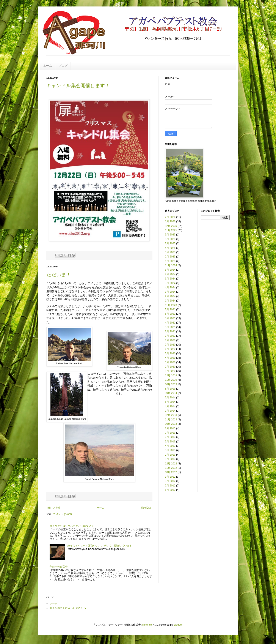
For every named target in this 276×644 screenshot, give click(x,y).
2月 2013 (170, 455)
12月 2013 (171, 415)
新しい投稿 (54, 508)
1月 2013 (170, 459)
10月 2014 (171, 393)
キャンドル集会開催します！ (78, 86)
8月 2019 (170, 389)
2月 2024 (170, 296)
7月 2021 (170, 309)
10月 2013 (171, 424)
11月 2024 (171, 265)
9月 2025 (170, 235)
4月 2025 (170, 248)
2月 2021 (170, 331)
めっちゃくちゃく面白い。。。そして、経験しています (100, 546)
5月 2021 (170, 318)
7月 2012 (170, 486)
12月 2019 (171, 376)
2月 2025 (170, 257)
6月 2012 (170, 490)
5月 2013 (170, 442)
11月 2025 (171, 230)
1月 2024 (170, 301)
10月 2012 (171, 472)
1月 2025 (170, 261)
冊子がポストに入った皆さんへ (68, 608)
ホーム (47, 66)
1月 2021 (170, 336)
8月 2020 (170, 340)
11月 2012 (171, 468)
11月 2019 (171, 380)
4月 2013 (170, 446)
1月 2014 (170, 411)
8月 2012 (170, 481)
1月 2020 (170, 371)
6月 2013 (170, 437)
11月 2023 (171, 305)
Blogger (178, 625)
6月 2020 (170, 349)
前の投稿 (146, 508)
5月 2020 (170, 354)
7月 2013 (170, 433)
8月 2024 (170, 270)
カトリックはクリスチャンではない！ (72, 526)
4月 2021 (170, 323)
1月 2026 (170, 221)
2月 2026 (170, 217)
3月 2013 (170, 450)
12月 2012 (171, 464)
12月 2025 (171, 226)
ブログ (63, 66)
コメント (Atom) (62, 514)
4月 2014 (170, 406)
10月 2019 (171, 384)
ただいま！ (59, 275)
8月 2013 (170, 428)
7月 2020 (170, 345)
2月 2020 (170, 367)
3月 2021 (170, 327)
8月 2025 (170, 239)
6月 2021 (170, 314)
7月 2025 (170, 243)
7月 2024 (170, 274)
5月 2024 (170, 283)
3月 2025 (170, 252)
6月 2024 (170, 279)
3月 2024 (170, 292)
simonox (147, 625)
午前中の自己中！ (60, 567)
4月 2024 (170, 287)
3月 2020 (170, 362)
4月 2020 (170, 358)
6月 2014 (170, 402)
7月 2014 (170, 398)
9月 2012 (170, 477)
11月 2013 (171, 420)
